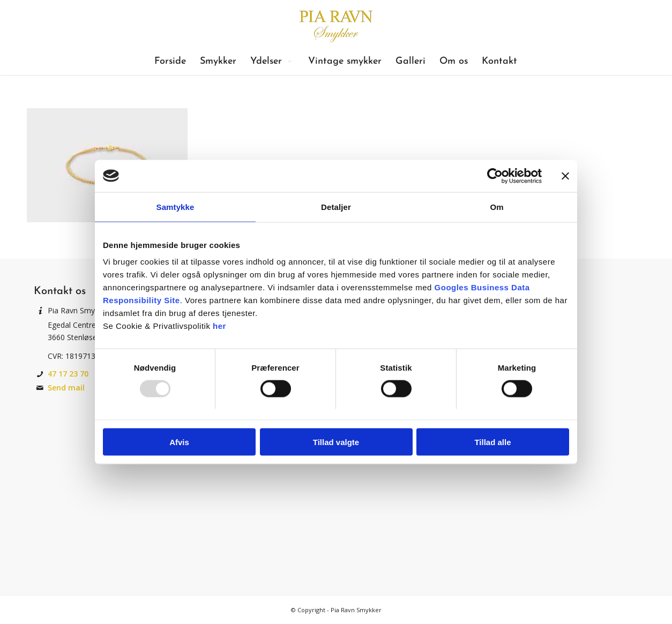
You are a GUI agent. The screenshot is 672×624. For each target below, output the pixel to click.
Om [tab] (496, 206)
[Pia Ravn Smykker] (336, 24)
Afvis (179, 442)
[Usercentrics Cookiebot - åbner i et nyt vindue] (495, 176)
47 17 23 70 (68, 374)
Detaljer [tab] (336, 206)
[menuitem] (170, 62)
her (219, 326)
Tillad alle (492, 442)
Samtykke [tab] (176, 206)
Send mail (66, 388)
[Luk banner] (565, 176)
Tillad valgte (336, 442)
